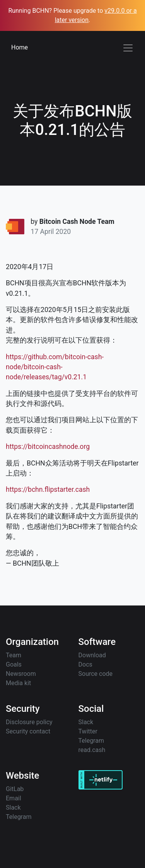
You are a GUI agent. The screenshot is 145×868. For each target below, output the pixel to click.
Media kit (18, 683)
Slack (86, 722)
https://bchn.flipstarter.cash (48, 489)
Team (14, 655)
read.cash (92, 750)
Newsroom (21, 674)
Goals (14, 664)
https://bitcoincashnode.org (48, 447)
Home (20, 47)
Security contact (28, 731)
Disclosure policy (29, 722)
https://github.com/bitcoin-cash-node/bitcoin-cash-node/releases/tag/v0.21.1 (55, 367)
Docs (85, 664)
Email (14, 798)
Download (92, 655)
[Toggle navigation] (128, 48)
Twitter (88, 731)
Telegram (91, 741)
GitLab (15, 789)
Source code (96, 674)
